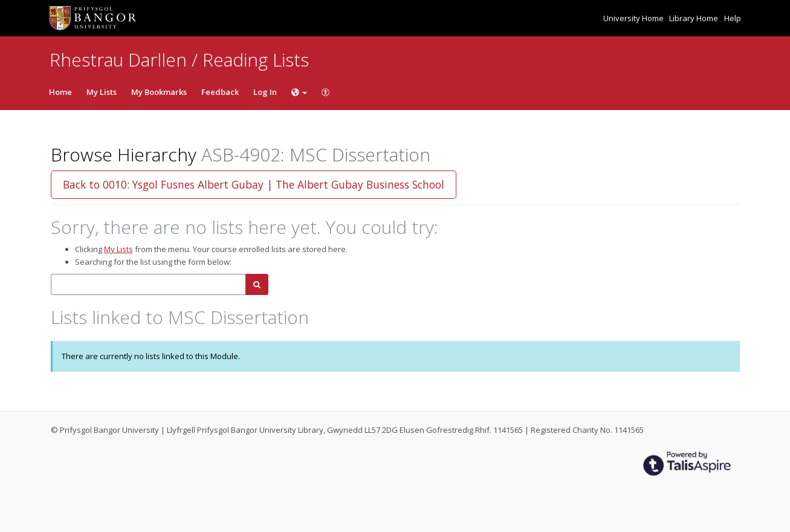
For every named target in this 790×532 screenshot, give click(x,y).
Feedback (220, 92)
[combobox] (148, 284)
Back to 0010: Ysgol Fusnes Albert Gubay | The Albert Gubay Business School (254, 184)
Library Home (694, 18)
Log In (265, 92)
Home (60, 92)
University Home (634, 18)
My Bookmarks (159, 92)
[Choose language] (299, 92)
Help (733, 18)
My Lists (102, 92)
